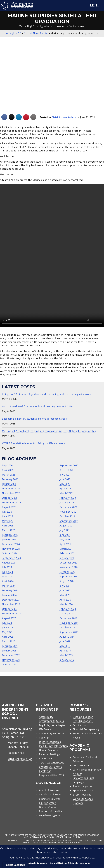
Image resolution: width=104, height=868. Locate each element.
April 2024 (8, 581)
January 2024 (9, 595)
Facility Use (79, 725)
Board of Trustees (49, 790)
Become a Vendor (83, 717)
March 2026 (9, 475)
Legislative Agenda (50, 815)
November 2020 (68, 567)
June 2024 (7, 572)
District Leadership (50, 742)
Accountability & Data (51, 721)
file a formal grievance (39, 858)
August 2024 (9, 563)
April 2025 (8, 526)
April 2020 (65, 600)
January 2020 (67, 613)
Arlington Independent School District (45, 863)
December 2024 (11, 544)
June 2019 (65, 641)
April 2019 (65, 651)
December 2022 (11, 655)
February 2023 (10, 646)
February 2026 (10, 479)
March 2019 (66, 655)
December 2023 (11, 600)
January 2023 (9, 651)
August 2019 (67, 637)
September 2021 (69, 521)
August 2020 (67, 581)
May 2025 (7, 521)
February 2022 (68, 498)
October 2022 (10, 664)
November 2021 (68, 512)
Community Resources (52, 733)
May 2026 (7, 465)
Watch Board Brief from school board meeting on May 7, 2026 (37, 406)
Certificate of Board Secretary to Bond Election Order (50, 799)
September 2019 (69, 632)
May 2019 (65, 646)
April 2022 (65, 488)
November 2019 (68, 623)
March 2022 (66, 493)
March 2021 (66, 549)
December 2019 (68, 618)
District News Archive (64, 117)
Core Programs (81, 765)
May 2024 (7, 576)
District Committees (51, 807)
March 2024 (9, 586)
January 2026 (9, 484)
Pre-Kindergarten (83, 786)
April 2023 (8, 637)
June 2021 (65, 535)
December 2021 (68, 507)
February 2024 (10, 590)
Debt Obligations (83, 721)
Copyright (45, 738)
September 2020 (69, 576)
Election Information (51, 811)
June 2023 (7, 627)
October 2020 (67, 572)
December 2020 (68, 563)
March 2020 (66, 604)
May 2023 (7, 632)
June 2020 (65, 590)
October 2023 (10, 609)
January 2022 (67, 502)
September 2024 (11, 558)
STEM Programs (82, 795)
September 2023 (11, 613)
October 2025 (10, 498)
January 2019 (67, 660)
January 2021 (67, 558)
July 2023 (7, 623)
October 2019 (67, 627)
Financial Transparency (86, 729)
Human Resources (49, 750)
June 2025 (7, 516)
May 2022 (65, 484)
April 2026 (8, 470)
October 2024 (10, 553)
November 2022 (11, 660)
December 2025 (11, 488)
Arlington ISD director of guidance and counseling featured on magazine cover (47, 394)
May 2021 (65, 539)
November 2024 (11, 549)
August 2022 (67, 470)
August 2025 (9, 507)
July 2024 (7, 567)
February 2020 (68, 609)
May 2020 (65, 595)
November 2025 (11, 493)
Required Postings (49, 754)
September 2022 (69, 465)
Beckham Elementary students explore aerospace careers (35, 419)
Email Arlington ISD (20, 759)
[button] (94, 5)
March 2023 (9, 641)
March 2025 (9, 530)
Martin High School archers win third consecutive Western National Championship (49, 431)
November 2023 (11, 604)
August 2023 (9, 618)
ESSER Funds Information (53, 746)
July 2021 (64, 530)
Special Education (83, 790)
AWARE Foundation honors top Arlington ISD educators (33, 443)
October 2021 (67, 516)
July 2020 (64, 586)
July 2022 (64, 475)
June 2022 (65, 479)
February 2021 (68, 553)
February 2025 (10, 535)
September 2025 (11, 502)
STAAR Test (46, 758)
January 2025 (9, 539)
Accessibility (46, 717)
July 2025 (7, 512)
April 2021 (65, 544)
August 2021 (67, 526)
